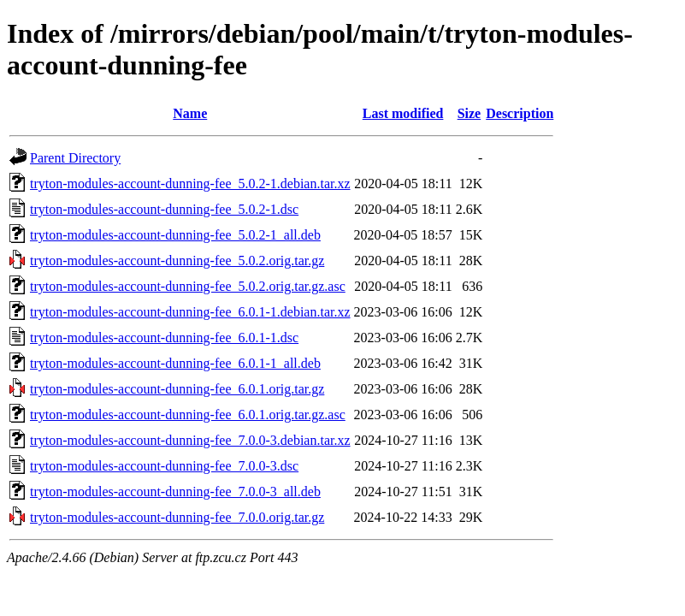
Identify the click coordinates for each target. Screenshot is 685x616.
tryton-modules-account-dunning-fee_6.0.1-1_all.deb (175, 363)
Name (190, 113)
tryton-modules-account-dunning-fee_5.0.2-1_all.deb (175, 235)
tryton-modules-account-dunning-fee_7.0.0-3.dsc (164, 466)
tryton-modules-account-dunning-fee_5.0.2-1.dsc (164, 209)
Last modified (403, 113)
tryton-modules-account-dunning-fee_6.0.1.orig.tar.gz (177, 389)
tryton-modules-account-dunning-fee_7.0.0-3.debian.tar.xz (190, 440)
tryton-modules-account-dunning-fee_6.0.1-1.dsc (164, 338)
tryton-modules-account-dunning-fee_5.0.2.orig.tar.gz (177, 261)
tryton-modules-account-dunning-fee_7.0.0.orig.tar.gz (177, 517)
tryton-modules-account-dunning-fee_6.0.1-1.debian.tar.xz (190, 312)
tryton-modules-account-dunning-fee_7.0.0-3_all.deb (175, 492)
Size (469, 113)
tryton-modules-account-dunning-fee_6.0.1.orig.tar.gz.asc (188, 415)
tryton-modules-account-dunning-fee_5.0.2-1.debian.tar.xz (190, 184)
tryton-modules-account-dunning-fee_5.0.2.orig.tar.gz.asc (188, 286)
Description (520, 113)
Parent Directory (75, 158)
